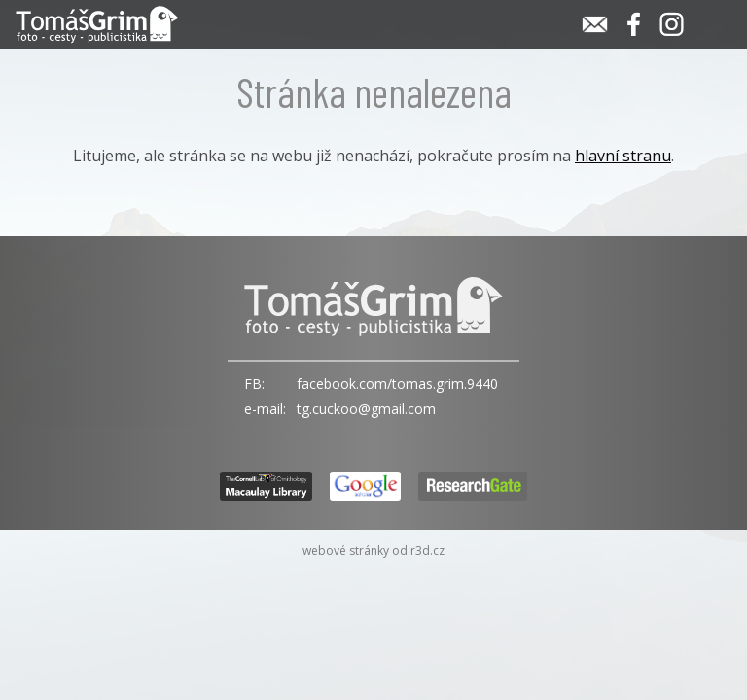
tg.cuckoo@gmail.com (366, 409)
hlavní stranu (623, 156)
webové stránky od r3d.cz (373, 551)
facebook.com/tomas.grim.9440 (397, 384)
